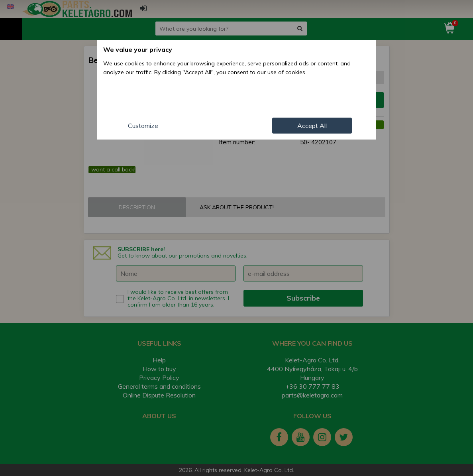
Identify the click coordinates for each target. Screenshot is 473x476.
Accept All (312, 126)
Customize (143, 126)
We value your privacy (138, 49)
